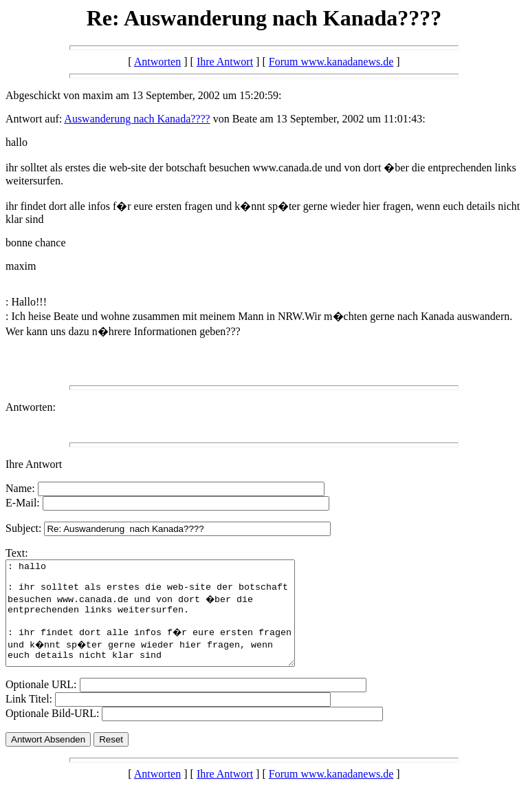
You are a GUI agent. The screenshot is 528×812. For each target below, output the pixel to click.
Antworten (157, 62)
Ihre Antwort (225, 62)
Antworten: (31, 407)
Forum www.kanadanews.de (331, 62)
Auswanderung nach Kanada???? (137, 119)
